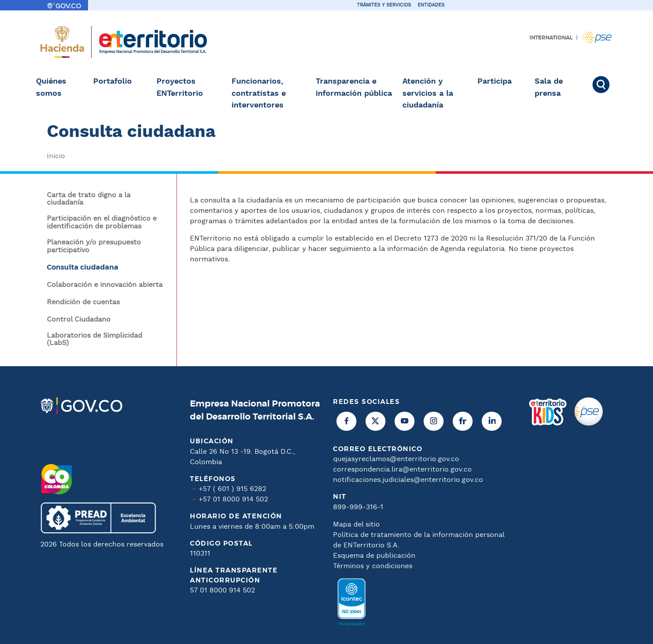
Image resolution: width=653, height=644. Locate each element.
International (551, 38)
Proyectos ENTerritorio (180, 88)
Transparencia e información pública (354, 88)
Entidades (431, 5)
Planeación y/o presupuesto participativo (94, 246)
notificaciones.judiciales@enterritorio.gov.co (408, 480)
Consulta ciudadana (83, 267)
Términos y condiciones (373, 566)
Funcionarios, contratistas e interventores (259, 93)
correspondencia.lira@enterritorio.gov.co (402, 470)
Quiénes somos (51, 88)
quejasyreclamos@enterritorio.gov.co (396, 459)
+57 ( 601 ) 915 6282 (232, 489)
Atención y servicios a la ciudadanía (428, 93)
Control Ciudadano (79, 320)
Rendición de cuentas (83, 302)
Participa (495, 81)
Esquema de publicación (374, 556)
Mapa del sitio (356, 525)
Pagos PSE (596, 37)
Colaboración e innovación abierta (105, 285)
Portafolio (113, 81)
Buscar (605, 85)
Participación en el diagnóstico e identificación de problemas (102, 223)
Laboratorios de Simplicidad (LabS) (95, 340)
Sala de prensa (549, 88)
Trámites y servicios (384, 5)
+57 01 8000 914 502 (233, 499)
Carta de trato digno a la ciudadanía (89, 199)
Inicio (56, 156)
